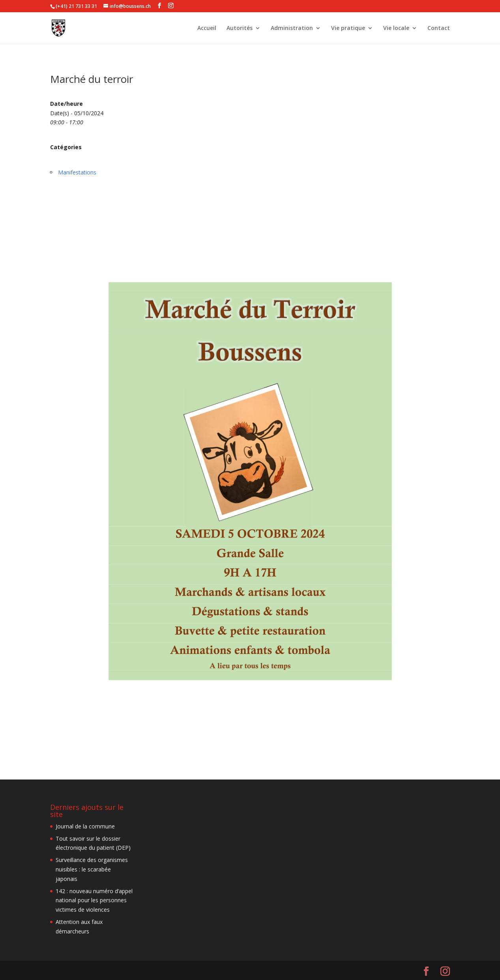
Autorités (240, 28)
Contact (439, 28)
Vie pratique (348, 28)
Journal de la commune (85, 826)
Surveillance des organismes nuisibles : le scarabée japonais (92, 869)
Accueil (207, 28)
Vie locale (396, 28)
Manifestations (77, 172)
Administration (292, 28)
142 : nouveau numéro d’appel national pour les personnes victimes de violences (94, 900)
